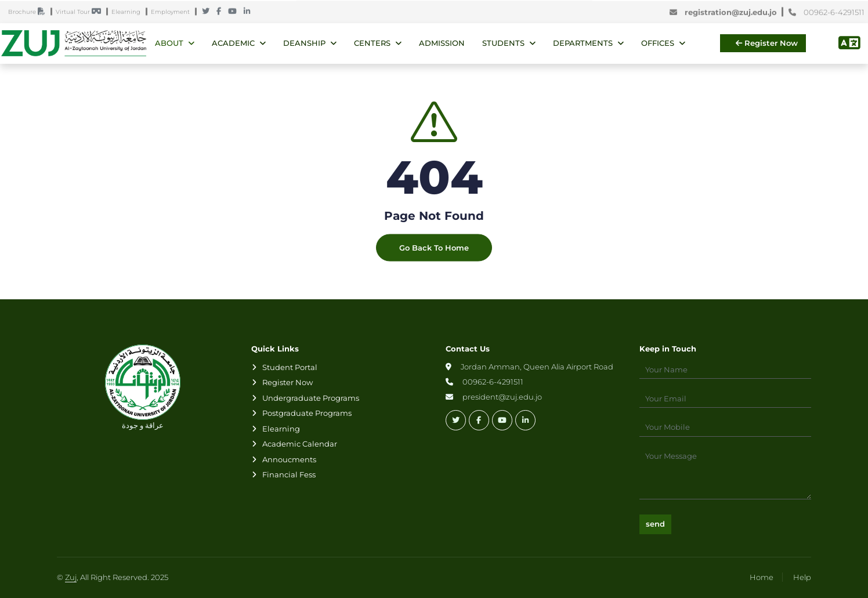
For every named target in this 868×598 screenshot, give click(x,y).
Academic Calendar (300, 444)
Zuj (71, 577)
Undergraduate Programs (311, 398)
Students (503, 43)
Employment (173, 12)
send (655, 524)
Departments (583, 43)
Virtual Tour (81, 12)
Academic (233, 43)
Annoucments (289, 459)
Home (762, 577)
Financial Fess (289, 474)
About (169, 43)
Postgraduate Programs (307, 413)
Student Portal (290, 367)
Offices (658, 43)
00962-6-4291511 (827, 13)
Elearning (129, 12)
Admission (442, 43)
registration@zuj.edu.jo (726, 13)
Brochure (29, 12)
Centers (372, 43)
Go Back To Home (434, 258)
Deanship (304, 43)
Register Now (767, 43)
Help (802, 577)
